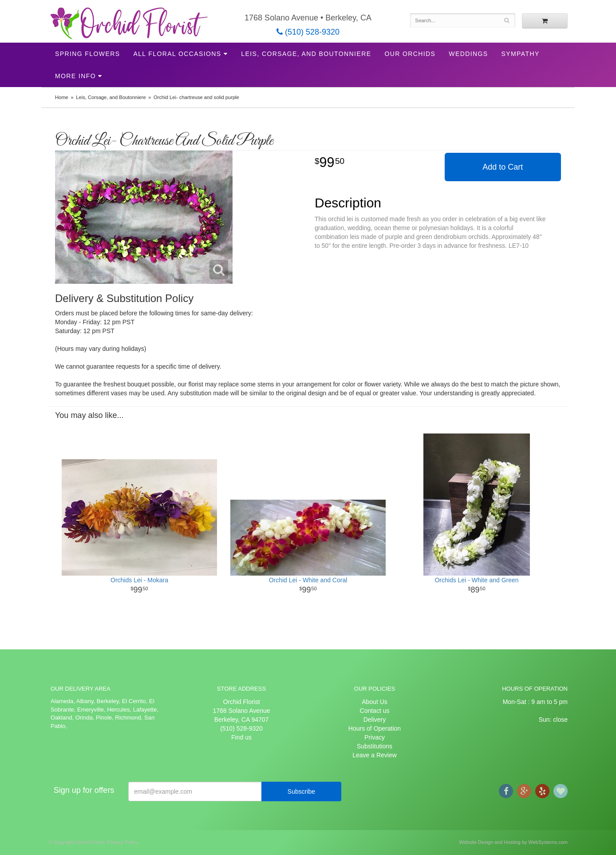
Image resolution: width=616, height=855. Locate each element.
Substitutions (375, 746)
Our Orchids (410, 54)
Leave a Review (375, 755)
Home (62, 97)
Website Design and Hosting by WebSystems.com (513, 842)
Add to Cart (503, 167)
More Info (75, 76)
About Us (375, 702)
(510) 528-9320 (308, 32)
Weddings (468, 54)
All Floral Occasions (177, 54)
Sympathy (521, 54)
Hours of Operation (375, 728)
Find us (241, 737)
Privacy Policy (122, 842)
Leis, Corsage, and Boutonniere (306, 54)
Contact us (375, 711)
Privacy (375, 737)
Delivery (375, 720)
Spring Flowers (87, 54)
